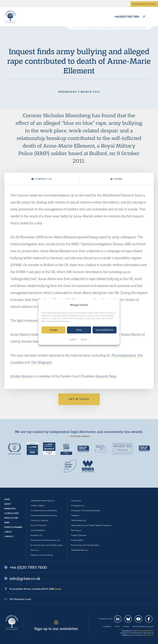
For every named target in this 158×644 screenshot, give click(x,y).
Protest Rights (77, 540)
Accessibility (107, 626)
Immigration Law (78, 506)
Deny (79, 330)
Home (7, 499)
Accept (54, 330)
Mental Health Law (79, 520)
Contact (9, 536)
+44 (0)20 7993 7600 (127, 17)
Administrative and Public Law (43, 501)
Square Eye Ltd (147, 635)
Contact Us (42, 179)
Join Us (8, 532)
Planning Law (76, 530)
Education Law (37, 535)
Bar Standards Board (145, 631)
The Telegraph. (41, 362)
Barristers (10, 509)
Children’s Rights (38, 506)
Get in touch (79, 399)
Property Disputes (79, 535)
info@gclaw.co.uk (25, 578)
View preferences (105, 330)
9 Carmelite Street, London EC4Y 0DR (35, 589)
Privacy (84, 339)
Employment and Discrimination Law (46, 540)
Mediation (75, 515)
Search (144, 17)
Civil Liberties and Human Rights (44, 510)
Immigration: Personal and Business (86, 510)
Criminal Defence (38, 530)
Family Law (35, 550)
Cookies (73, 339)
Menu (151, 17)
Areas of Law (11, 518)
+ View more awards (79, 436)
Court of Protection (39, 525)
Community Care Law (40, 520)
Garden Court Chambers (10, 17)
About (8, 504)
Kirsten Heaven (22, 376)
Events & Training (13, 527)
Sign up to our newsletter (56, 629)
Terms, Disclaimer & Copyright (143, 626)
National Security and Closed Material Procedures (91, 525)
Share (116, 179)
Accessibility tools (144, 4)
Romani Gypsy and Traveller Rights (85, 545)
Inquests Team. (106, 376)
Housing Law (76, 501)
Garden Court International (42, 555)
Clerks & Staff (12, 513)
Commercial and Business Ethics (44, 515)
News (7, 523)
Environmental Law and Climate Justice (47, 545)
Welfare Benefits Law (80, 550)
